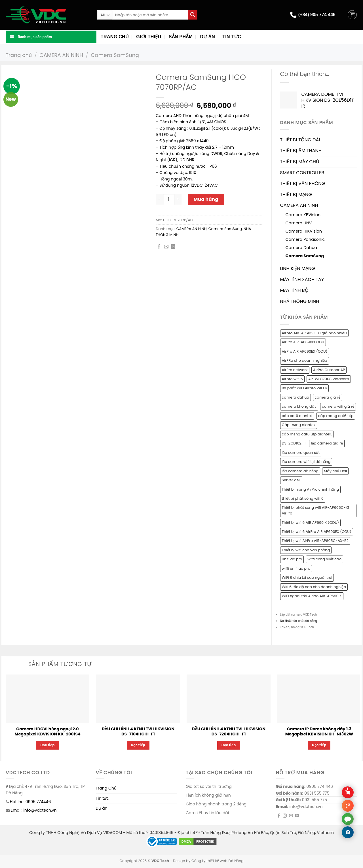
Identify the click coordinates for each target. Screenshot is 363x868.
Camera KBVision (303, 215)
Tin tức (232, 37)
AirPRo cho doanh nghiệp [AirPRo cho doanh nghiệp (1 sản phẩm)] (305, 360)
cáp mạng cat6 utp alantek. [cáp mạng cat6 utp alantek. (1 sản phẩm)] (307, 434)
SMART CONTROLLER (302, 173)
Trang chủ (115, 37)
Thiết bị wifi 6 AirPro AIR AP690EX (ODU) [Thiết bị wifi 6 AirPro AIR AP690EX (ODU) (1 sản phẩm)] (317, 532)
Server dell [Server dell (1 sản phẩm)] (291, 480)
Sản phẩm (181, 37)
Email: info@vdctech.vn (34, 810)
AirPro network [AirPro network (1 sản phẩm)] (295, 370)
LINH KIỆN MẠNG (298, 268)
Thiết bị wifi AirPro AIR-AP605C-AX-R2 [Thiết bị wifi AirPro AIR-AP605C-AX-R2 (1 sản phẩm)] (315, 541)
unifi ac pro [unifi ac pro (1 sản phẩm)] (292, 559)
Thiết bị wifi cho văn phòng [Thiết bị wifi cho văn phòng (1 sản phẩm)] (306, 550)
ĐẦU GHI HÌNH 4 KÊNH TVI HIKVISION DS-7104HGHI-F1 (138, 732)
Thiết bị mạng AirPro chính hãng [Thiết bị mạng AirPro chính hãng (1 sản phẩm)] (311, 489)
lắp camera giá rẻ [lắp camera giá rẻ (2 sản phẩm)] (327, 443)
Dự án (207, 37)
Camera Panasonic (305, 239)
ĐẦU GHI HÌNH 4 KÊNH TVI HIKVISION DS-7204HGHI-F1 (229, 732)
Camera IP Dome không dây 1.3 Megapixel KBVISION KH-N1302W (319, 732)
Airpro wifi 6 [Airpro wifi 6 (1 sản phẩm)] (292, 379)
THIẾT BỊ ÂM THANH (301, 151)
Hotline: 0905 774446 (30, 802)
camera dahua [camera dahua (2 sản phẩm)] (296, 397)
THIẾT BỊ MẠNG (296, 194)
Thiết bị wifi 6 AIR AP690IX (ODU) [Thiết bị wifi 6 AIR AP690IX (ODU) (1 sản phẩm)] (310, 523)
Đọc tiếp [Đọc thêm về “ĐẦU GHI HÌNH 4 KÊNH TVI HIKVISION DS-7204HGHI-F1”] (229, 745)
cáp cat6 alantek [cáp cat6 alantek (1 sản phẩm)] (297, 416)
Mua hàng (206, 199)
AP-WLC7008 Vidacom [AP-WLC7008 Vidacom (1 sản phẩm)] (329, 379)
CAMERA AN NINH (61, 55)
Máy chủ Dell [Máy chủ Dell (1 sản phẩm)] (335, 471)
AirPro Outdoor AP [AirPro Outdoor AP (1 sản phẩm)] (329, 370)
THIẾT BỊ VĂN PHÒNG (303, 183)
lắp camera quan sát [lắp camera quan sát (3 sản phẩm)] (301, 453)
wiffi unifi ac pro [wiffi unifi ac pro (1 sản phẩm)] (296, 568)
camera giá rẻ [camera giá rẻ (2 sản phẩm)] (328, 397)
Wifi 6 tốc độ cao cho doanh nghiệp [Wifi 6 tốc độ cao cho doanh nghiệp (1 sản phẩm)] (314, 587)
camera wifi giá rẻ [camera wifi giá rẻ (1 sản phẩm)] (338, 406)
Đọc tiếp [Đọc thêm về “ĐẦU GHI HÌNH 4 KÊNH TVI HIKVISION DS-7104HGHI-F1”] (138, 745)
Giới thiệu (149, 37)
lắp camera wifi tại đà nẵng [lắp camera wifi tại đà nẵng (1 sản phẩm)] (306, 462)
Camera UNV (299, 223)
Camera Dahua (301, 248)
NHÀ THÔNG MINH (300, 301)
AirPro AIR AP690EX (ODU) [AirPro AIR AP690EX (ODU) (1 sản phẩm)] (305, 351)
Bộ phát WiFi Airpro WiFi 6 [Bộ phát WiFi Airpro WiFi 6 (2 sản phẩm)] (305, 388)
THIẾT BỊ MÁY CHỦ (300, 162)
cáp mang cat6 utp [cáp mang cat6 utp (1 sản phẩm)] (336, 416)
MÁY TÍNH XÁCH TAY (302, 279)
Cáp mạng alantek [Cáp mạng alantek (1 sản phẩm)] (299, 425)
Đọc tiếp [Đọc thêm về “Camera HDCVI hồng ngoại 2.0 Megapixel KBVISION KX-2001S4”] (48, 745)
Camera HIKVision (304, 231)
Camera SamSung (115, 55)
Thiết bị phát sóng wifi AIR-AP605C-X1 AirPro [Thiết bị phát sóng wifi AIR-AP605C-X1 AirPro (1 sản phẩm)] (315, 510)
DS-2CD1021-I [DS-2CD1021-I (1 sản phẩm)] (294, 443)
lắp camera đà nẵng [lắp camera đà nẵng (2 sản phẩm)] (300, 471)
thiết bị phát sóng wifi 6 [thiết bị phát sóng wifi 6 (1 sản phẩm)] (303, 498)
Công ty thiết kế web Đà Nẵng (218, 861)
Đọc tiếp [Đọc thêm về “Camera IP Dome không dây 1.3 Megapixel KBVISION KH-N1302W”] (319, 745)
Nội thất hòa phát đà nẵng (299, 621)
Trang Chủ (106, 788)
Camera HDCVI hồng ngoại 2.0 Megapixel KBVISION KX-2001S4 (47, 732)
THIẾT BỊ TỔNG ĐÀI (300, 140)
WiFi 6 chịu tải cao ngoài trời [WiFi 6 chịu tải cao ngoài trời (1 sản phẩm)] (307, 577)
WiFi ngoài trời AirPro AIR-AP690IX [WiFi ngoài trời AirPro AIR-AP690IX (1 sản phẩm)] (312, 596)
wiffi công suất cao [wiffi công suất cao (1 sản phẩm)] (325, 559)
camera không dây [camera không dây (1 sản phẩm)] (299, 406)
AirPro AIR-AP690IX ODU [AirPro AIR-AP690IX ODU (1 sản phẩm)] (303, 342)
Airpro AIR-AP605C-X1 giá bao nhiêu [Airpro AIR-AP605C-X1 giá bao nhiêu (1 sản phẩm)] (314, 333)
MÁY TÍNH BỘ (294, 290)
